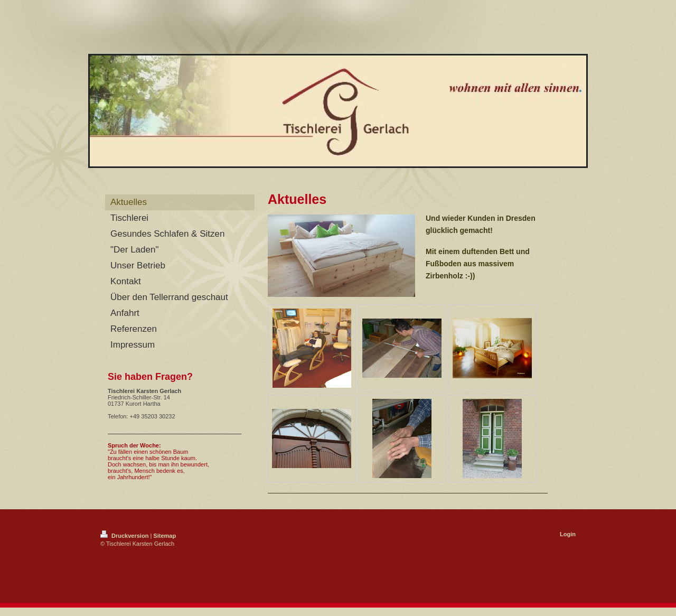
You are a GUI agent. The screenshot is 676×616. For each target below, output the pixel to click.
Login (568, 534)
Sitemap (165, 536)
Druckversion (125, 536)
